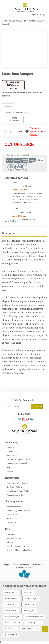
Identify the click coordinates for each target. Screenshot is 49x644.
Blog (8, 467)
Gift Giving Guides (14, 487)
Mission (10, 542)
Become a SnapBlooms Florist (19, 460)
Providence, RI (12, 599)
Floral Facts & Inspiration (17, 483)
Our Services (12, 456)
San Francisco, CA (30, 629)
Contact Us (11, 534)
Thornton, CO (11, 605)
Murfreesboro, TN (34, 617)
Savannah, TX (11, 611)
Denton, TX (29, 605)
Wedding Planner (14, 538)
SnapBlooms (30, 21)
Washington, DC (12, 617)
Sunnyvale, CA (31, 599)
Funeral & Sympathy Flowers (18, 511)
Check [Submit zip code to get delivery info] (20, 131)
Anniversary (12, 515)
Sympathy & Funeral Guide (18, 491)
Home (5, 21)
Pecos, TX (28, 593)
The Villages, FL (33, 623)
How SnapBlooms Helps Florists (20, 550)
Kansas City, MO (12, 623)
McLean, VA (29, 611)
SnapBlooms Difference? (17, 464)
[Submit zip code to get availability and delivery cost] (8, 132)
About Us (10, 448)
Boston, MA (10, 629)
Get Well (10, 519)
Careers (10, 452)
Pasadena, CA (11, 593)
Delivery (8, 106)
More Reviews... (12, 221)
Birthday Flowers (14, 507)
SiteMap (10, 471)
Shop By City (12, 523)
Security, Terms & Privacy (17, 546)
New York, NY (11, 635)
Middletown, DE (16, 21)
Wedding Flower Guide (16, 495)
